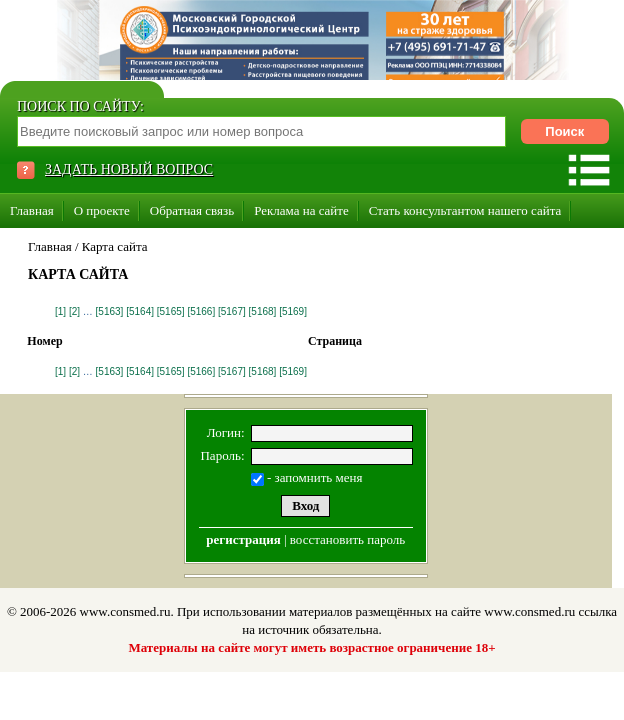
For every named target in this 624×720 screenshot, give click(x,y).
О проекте (102, 210)
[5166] (201, 311)
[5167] (232, 311)
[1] (60, 311)
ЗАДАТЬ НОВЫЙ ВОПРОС (129, 169)
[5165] (171, 311)
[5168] (263, 311)
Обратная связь (192, 210)
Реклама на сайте (301, 210)
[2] (74, 311)
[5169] (293, 311)
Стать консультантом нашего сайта (465, 210)
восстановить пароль (347, 539)
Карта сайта (115, 246)
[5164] (140, 311)
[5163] (110, 311)
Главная (32, 210)
